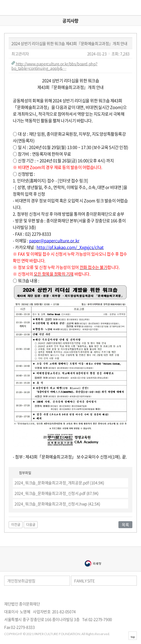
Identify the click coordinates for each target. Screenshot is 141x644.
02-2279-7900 (100, 619)
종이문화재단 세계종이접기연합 (21, 8)
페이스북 (128, 594)
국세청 (93, 563)
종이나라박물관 (93, 555)
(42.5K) (57, 504)
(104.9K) (59, 483)
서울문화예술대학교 (48, 563)
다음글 (31, 525)
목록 (125, 525)
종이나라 (48, 555)
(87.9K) (57, 493)
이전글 (16, 525)
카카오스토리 (136, 594)
